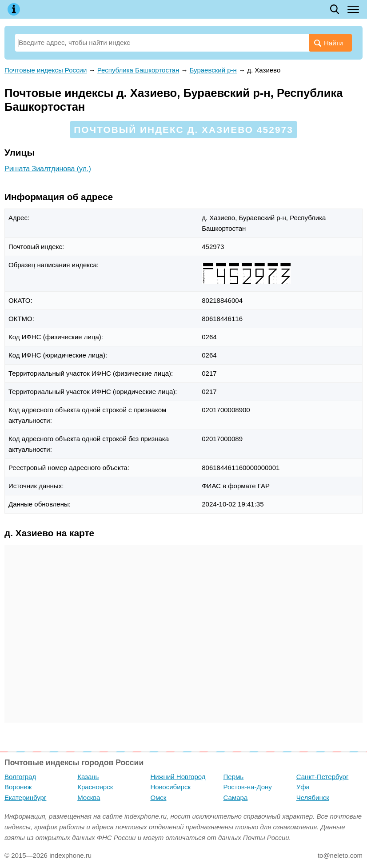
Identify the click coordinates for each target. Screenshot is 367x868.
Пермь (234, 777)
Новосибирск (170, 787)
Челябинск (313, 798)
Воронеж (18, 787)
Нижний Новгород (178, 777)
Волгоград (20, 777)
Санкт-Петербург (323, 777)
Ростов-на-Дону (248, 787)
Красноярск (95, 787)
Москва (89, 798)
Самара (236, 798)
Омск (158, 798)
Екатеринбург (25, 798)
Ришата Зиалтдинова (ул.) (48, 169)
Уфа (303, 787)
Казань (88, 777)
